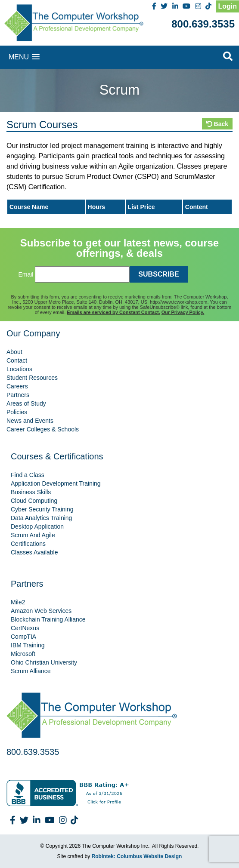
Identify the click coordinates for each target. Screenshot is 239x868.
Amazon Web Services (41, 611)
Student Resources (32, 378)
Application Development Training (56, 483)
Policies (17, 412)
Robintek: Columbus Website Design (137, 856)
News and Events (30, 421)
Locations (19, 369)
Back (217, 124)
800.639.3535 (203, 24)
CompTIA (23, 637)
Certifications (28, 544)
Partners (18, 395)
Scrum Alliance (31, 671)
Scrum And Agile (33, 535)
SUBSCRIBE (158, 274)
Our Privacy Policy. (183, 312)
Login (227, 6)
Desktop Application (37, 526)
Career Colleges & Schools (43, 429)
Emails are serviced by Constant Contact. (113, 312)
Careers (17, 386)
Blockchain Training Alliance (48, 619)
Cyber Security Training (42, 509)
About (14, 352)
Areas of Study (26, 403)
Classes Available (34, 552)
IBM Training (28, 645)
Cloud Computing (34, 501)
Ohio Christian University (44, 662)
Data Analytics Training (41, 518)
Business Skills (31, 492)
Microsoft (23, 654)
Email (26, 274)
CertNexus (25, 628)
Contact (17, 360)
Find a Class (28, 475)
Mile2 (18, 602)
